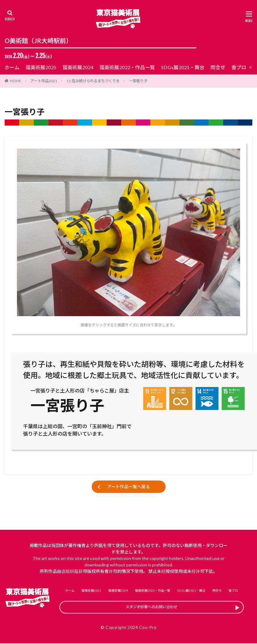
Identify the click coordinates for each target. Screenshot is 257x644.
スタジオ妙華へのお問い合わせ (152, 609)
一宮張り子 (138, 81)
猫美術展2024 (78, 67)
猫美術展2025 (41, 67)
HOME (16, 81)
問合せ (218, 67)
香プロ (239, 67)
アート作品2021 (44, 81)
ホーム (12, 67)
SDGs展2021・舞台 (183, 67)
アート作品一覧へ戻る (128, 487)
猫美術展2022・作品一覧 (127, 67)
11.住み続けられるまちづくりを (93, 81)
